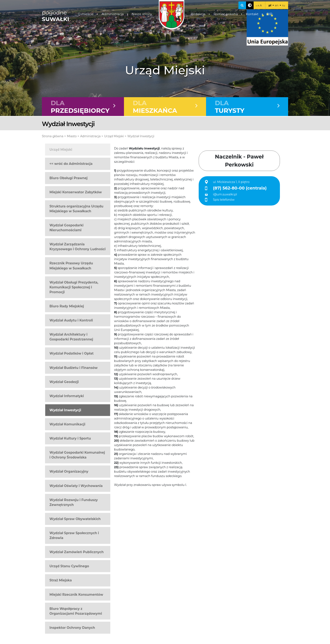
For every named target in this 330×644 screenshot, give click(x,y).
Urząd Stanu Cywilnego (69, 567)
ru (283, 5)
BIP (269, 14)
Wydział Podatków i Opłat (72, 354)
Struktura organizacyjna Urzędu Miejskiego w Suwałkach (76, 209)
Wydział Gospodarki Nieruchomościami (67, 228)
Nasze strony (142, 14)
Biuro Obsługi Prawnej (69, 178)
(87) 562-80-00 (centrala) (240, 188)
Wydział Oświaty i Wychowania (76, 486)
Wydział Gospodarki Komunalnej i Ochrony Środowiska (77, 455)
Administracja (113, 14)
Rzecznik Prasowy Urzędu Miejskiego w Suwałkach (71, 266)
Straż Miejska (61, 581)
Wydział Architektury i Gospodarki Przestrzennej (71, 337)
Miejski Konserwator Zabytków (76, 192)
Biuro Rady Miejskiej (67, 307)
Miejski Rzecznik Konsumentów (76, 595)
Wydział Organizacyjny (69, 472)
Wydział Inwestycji (141, 137)
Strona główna (53, 137)
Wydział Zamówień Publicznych (77, 552)
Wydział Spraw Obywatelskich (75, 519)
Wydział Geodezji (64, 382)
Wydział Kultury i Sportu (70, 439)
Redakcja (198, 14)
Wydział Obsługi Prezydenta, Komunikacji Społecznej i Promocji (74, 287)
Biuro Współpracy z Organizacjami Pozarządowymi (76, 611)
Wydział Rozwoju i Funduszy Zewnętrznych (74, 503)
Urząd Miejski (114, 137)
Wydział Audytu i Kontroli (71, 321)
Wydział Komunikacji (67, 425)
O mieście (86, 14)
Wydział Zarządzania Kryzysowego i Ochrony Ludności (78, 247)
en (277, 5)
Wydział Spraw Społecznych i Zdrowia (74, 536)
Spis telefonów (224, 200)
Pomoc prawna (226, 14)
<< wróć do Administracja (71, 164)
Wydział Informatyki (67, 396)
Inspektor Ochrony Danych (72, 628)
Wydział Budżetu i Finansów (74, 368)
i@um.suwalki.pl (225, 195)
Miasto (72, 137)
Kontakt (252, 14)
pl (270, 5)
